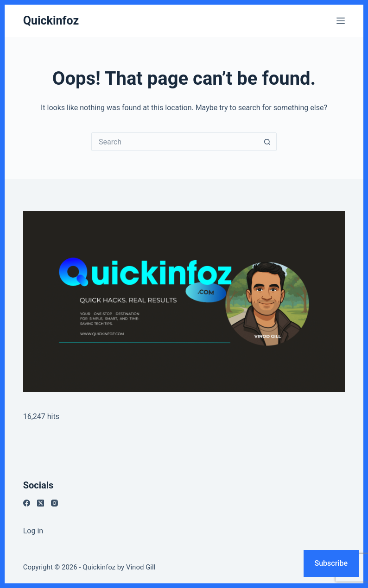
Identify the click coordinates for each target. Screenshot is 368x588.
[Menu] (341, 21)
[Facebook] (27, 503)
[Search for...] (175, 142)
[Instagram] (54, 503)
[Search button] (267, 142)
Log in (33, 531)
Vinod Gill (141, 567)
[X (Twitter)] (41, 503)
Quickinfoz (51, 21)
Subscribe (331, 563)
